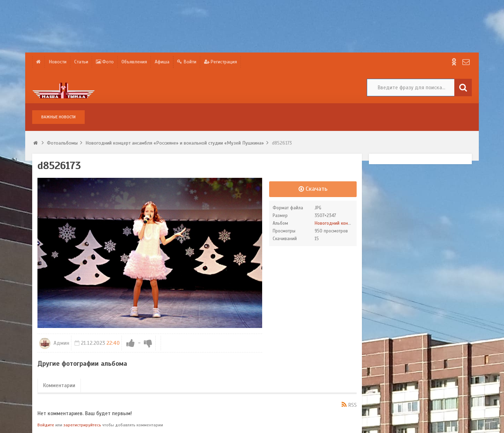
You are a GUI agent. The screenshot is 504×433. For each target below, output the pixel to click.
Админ (54, 343)
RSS (352, 405)
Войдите (46, 425)
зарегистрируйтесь (82, 425)
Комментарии (59, 385)
